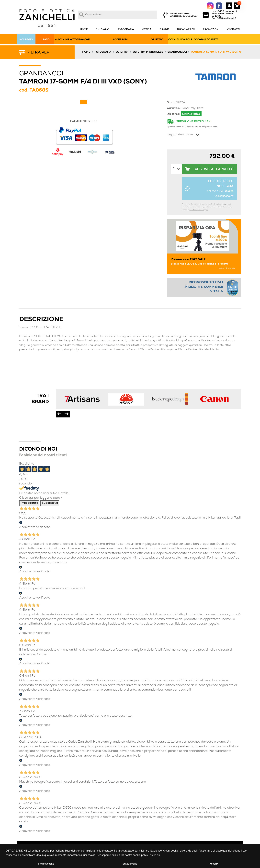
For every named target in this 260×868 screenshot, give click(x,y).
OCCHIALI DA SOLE (180, 40)
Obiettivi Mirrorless (148, 52)
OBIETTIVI (157, 40)
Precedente (29, 503)
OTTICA (147, 30)
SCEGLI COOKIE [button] (130, 864)
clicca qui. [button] (155, 855)
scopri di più (227, 268)
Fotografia (103, 52)
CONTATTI (233, 30)
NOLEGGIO (26, 40)
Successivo (50, 503)
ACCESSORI (120, 40)
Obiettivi (122, 52)
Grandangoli (177, 52)
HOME (84, 30)
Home (86, 52)
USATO (45, 40)
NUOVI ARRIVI (186, 30)
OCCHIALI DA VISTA (206, 40)
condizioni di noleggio (199, 210)
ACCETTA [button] (214, 864)
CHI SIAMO (102, 30)
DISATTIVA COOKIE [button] (46, 864)
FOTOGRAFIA (126, 30)
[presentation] (59, 414)
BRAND (164, 30)
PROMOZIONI (211, 30)
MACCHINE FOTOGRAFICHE (72, 40)
